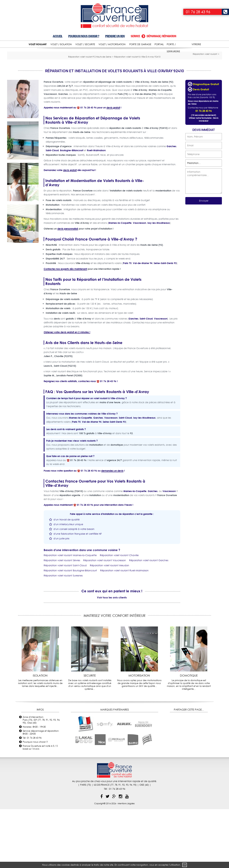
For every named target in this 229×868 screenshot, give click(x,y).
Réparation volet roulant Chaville (119, 614)
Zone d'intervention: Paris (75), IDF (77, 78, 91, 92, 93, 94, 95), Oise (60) (41, 779)
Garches (171, 205)
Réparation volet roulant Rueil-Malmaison (124, 629)
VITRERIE (196, 44)
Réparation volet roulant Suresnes (63, 634)
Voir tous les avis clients (112, 656)
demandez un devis (112, 529)
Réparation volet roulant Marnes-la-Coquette (70, 614)
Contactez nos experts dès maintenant (65, 328)
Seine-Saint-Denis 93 (165, 322)
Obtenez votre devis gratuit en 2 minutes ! (67, 391)
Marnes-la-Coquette (120, 282)
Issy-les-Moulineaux (159, 282)
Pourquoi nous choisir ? (84, 36)
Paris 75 (127, 322)
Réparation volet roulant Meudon (110, 624)
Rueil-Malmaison (96, 209)
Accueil (58, 36)
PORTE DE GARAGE (140, 44)
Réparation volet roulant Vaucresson (105, 619)
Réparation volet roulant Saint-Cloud (65, 624)
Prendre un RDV (115, 36)
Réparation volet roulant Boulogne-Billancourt (70, 629)
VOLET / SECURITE (85, 44)
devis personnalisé (68, 287)
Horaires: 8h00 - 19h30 (34, 785)
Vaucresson (139, 282)
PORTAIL (159, 44)
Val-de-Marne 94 (143, 322)
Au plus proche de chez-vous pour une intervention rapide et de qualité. (114, 840)
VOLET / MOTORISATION (112, 44)
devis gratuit (113, 166)
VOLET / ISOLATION (61, 44)
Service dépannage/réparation (153, 36)
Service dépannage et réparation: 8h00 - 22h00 (41, 791)
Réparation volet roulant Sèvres (62, 619)
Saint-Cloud (52, 209)
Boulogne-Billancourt (72, 209)
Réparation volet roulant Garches (149, 619)
